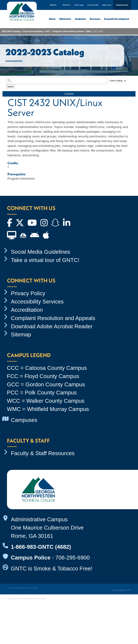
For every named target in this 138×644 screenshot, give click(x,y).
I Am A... (53, 5)
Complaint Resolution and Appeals (53, 318)
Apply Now (107, 5)
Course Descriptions (33, 31)
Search (10, 87)
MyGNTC (67, 5)
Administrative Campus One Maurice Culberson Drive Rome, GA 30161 (47, 528)
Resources (95, 19)
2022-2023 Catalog (11, 31)
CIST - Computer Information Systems (65, 31)
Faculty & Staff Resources (43, 453)
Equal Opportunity (119, 590)
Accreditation (27, 310)
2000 (88, 31)
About (52, 19)
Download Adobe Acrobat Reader (52, 326)
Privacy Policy (28, 293)
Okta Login (79, 5)
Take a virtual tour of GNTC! (45, 260)
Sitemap (21, 334)
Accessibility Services (37, 302)
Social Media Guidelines (41, 252)
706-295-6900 (72, 558)
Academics (80, 19)
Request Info (122, 5)
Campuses (24, 420)
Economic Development (117, 19)
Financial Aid (93, 5)
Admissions (65, 19)
